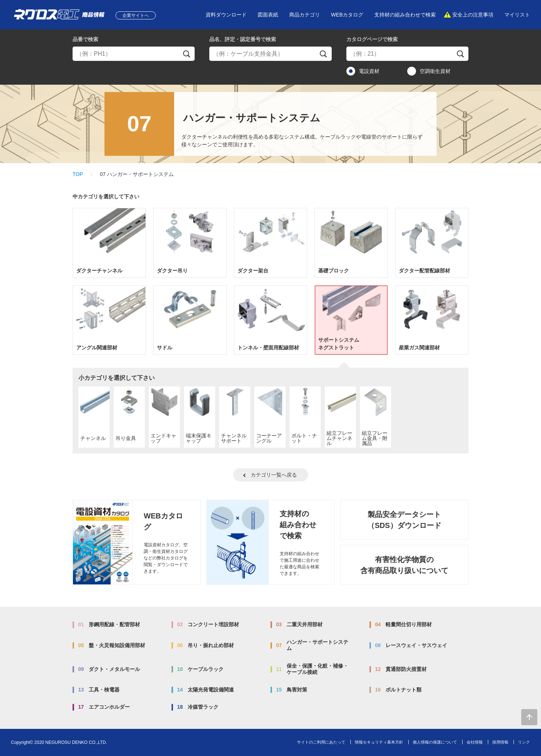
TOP (78, 174)
